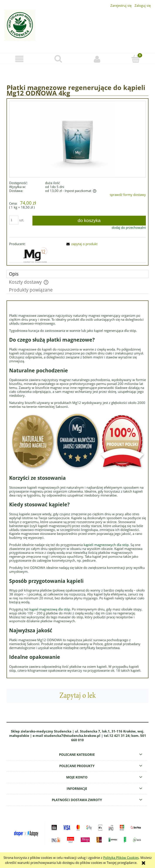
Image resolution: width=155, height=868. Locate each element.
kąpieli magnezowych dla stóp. (107, 545)
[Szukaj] (58, 59)
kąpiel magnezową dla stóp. (50, 609)
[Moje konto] (97, 59)
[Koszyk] (136, 59)
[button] (19, 59)
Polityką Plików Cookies (121, 858)
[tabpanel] (77, 489)
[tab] (77, 274)
